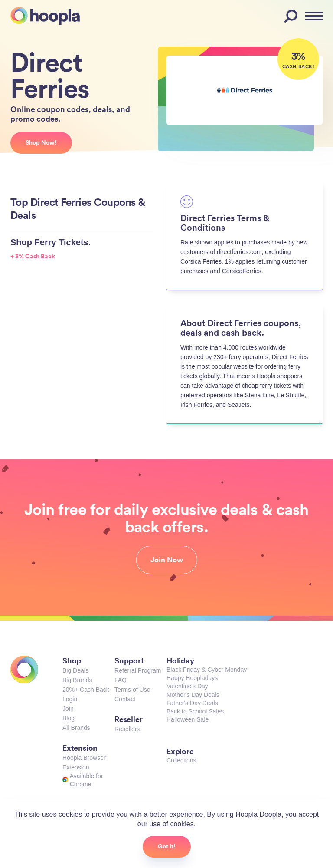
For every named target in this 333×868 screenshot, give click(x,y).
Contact (125, 699)
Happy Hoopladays (192, 678)
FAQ (121, 680)
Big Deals (75, 670)
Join (68, 709)
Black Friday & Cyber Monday (207, 670)
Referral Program (138, 670)
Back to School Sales (195, 711)
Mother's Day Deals (193, 695)
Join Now (167, 560)
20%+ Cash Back (86, 690)
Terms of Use (132, 690)
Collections (181, 760)
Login (70, 699)
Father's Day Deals (192, 703)
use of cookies (171, 824)
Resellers (127, 729)
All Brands (76, 728)
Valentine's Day (187, 686)
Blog (69, 718)
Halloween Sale (188, 719)
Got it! (167, 846)
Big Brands (77, 680)
